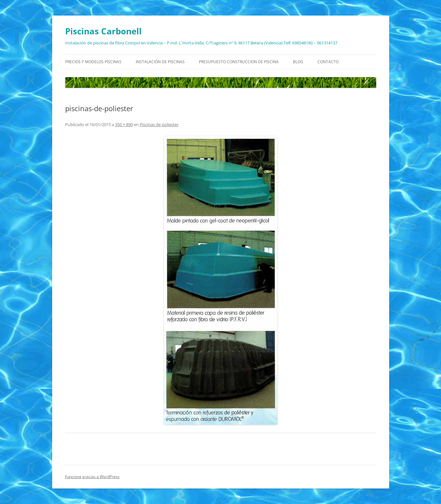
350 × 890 (124, 124)
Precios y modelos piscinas (93, 62)
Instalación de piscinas (160, 62)
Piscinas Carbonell (103, 31)
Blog (298, 62)
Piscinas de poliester (159, 124)
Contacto (328, 62)
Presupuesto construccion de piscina (239, 62)
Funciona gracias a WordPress (92, 477)
